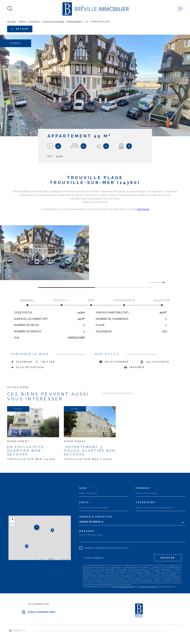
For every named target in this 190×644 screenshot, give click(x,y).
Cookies (162, 631)
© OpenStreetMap (63, 559)
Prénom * (144, 488)
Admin (130, 631)
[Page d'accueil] (95, 9)
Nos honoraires (92, 631)
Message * (88, 531)
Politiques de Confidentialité (123, 587)
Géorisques (143, 209)
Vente (22, 22)
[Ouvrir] (10, 9)
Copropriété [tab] (124, 303)
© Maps (51, 559)
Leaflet (42, 559)
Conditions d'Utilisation (148, 587)
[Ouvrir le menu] (180, 9)
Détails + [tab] (61, 303)
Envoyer (168, 558)
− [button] (13, 524)
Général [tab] (27, 303)
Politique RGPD (151, 631)
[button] (163, 282)
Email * (86, 502)
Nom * (84, 488)
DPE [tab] (91, 303)
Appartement (75, 22)
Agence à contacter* (96, 517)
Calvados (34, 22)
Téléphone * (147, 502)
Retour (20, 29)
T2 (87, 22)
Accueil (12, 22)
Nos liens (139, 631)
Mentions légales (119, 631)
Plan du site (105, 631)
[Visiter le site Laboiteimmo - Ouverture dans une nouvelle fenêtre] (18, 631)
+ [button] (13, 520)
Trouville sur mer (53, 22)
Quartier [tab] (162, 303)
